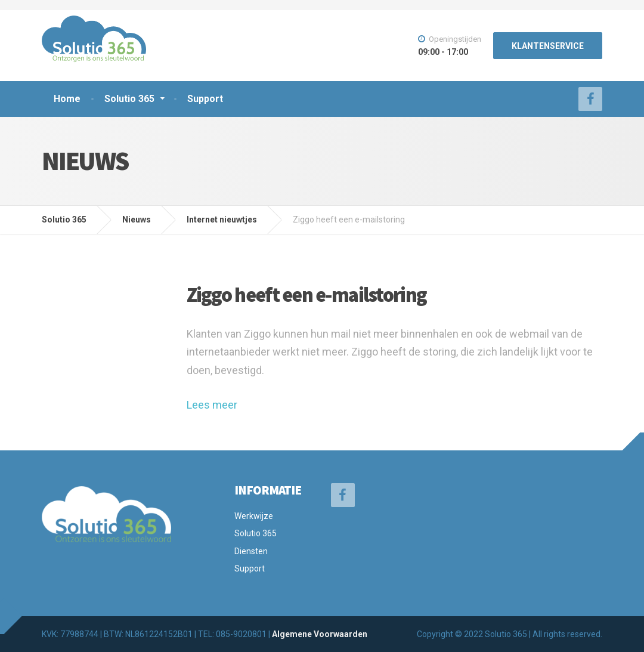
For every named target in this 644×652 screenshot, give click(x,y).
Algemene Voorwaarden (320, 634)
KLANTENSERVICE (548, 46)
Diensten (251, 551)
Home (67, 99)
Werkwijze (254, 516)
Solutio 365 (129, 99)
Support (205, 99)
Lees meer (212, 405)
